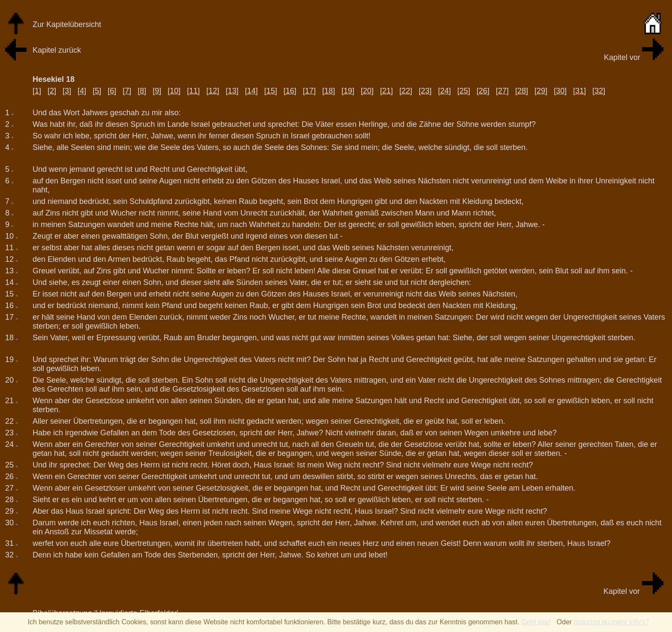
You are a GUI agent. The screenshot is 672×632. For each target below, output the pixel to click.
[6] (112, 91)
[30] (560, 91)
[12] (213, 91)
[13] (232, 91)
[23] (425, 91)
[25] (464, 91)
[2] (52, 91)
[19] (348, 91)
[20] (367, 91)
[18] (329, 91)
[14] (251, 91)
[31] (579, 91)
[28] (522, 91)
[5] (97, 91)
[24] (444, 91)
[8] (142, 91)
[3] (67, 91)
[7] (127, 91)
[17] (309, 91)
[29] (541, 91)
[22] (406, 91)
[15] (271, 91)
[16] (290, 91)
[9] (157, 91)
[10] (174, 91)
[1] (37, 91)
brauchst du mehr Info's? (612, 622)
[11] (193, 91)
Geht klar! (536, 622)
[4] (82, 91)
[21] (387, 91)
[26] (483, 91)
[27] (502, 91)
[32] (599, 91)
